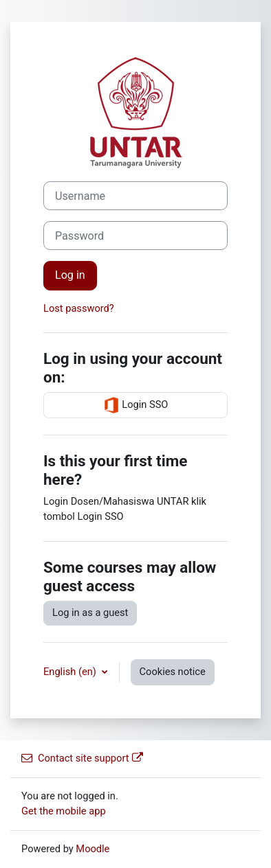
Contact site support (82, 758)
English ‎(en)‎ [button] (71, 672)
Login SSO (136, 405)
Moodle (93, 849)
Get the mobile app (64, 811)
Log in (70, 275)
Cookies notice (173, 672)
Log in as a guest (90, 613)
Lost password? (79, 308)
